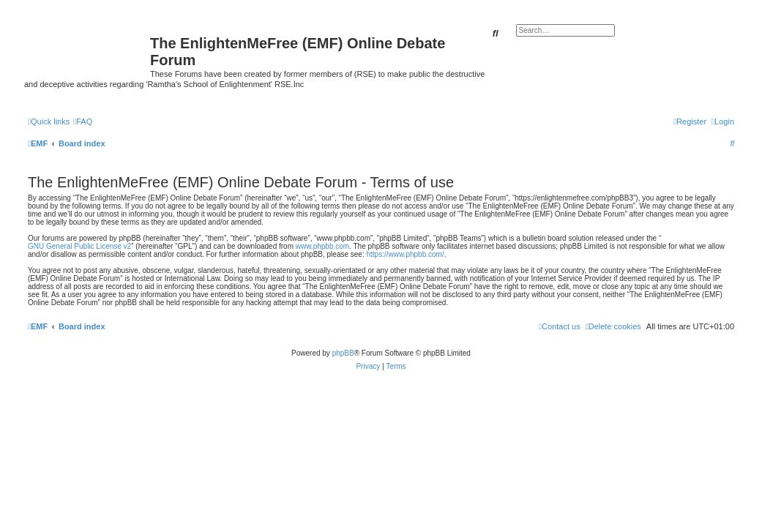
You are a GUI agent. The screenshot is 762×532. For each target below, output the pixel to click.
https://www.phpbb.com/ (405, 254)
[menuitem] (83, 121)
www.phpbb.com (322, 246)
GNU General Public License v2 (79, 246)
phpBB (343, 353)
